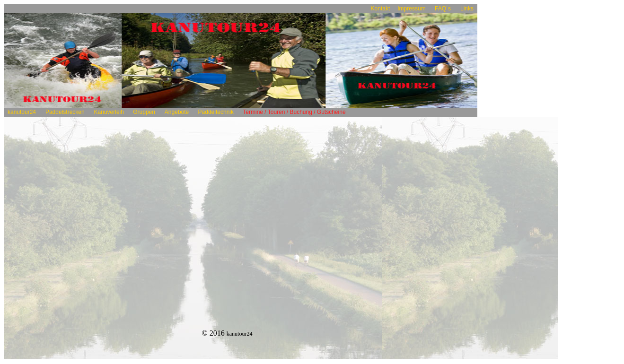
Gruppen (144, 112)
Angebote (177, 112)
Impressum (412, 9)
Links (467, 9)
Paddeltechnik (216, 112)
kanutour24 (22, 112)
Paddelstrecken (65, 112)
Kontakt (381, 9)
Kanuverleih (110, 112)
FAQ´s (443, 9)
